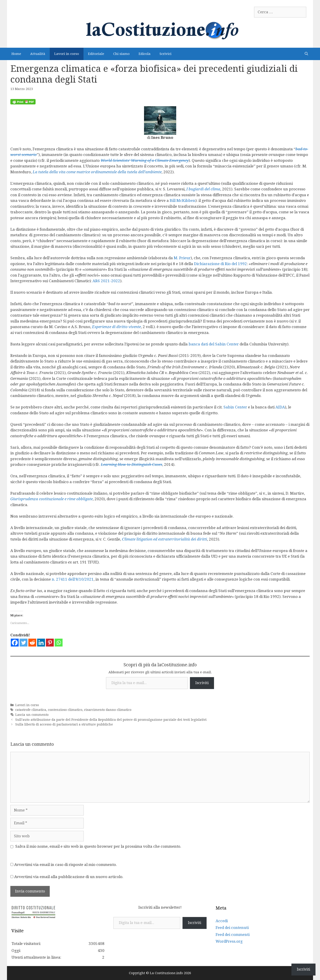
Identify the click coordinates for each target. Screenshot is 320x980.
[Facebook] (15, 643)
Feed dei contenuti (232, 928)
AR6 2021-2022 (106, 281)
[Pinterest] (50, 643)
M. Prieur (182, 258)
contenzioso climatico (65, 710)
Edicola (145, 54)
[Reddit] (32, 643)
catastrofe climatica (31, 710)
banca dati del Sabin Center (214, 344)
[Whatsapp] (59, 643)
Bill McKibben (183, 201)
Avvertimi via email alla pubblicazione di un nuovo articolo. (69, 877)
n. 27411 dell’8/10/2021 (73, 579)
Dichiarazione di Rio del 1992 (220, 264)
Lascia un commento (32, 715)
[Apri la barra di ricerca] (306, 54)
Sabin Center (235, 407)
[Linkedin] (41, 643)
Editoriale (96, 54)
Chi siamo (121, 54)
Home (16, 54)
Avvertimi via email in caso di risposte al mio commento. (65, 865)
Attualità (38, 54)
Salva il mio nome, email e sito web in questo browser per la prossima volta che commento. (98, 846)
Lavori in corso (67, 54)
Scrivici (166, 54)
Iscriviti (202, 683)
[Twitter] (24, 643)
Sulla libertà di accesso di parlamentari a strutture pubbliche (64, 724)
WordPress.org (229, 941)
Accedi (222, 921)
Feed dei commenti (233, 935)
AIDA (280, 407)
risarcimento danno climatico (108, 710)
